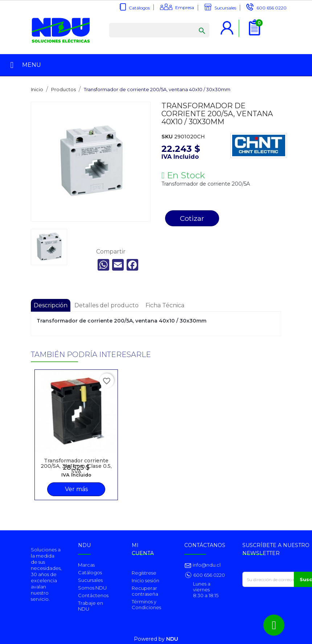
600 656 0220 (272, 8)
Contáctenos (93, 595)
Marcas (86, 565)
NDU (172, 639)
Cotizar (192, 218)
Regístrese (144, 573)
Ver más (76, 489)
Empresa (185, 7)
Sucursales (225, 8)
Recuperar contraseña (145, 591)
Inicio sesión (145, 580)
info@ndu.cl (206, 565)
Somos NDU (92, 588)
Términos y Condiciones (146, 604)
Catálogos (139, 8)
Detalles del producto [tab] (106, 305)
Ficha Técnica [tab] (165, 305)
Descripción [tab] (51, 305)
